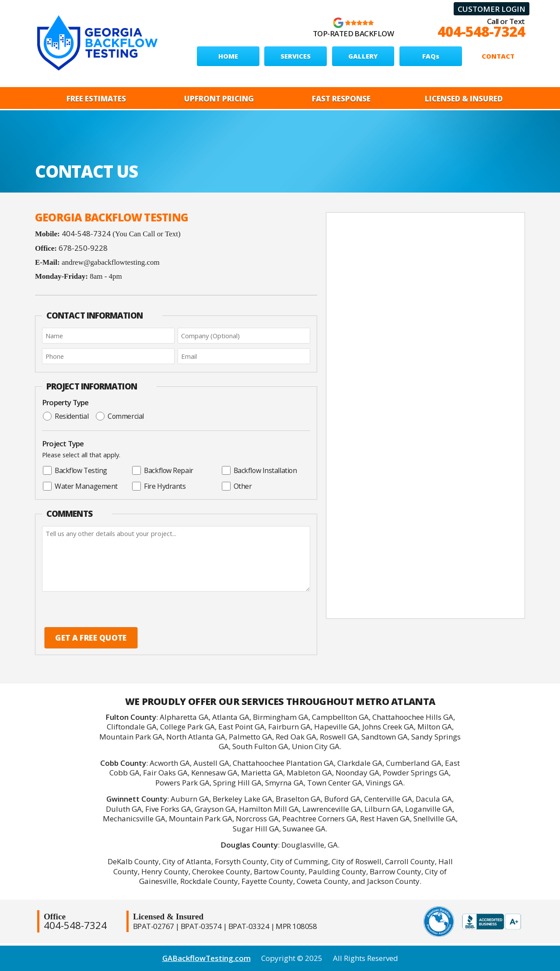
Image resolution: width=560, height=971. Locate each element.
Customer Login (492, 9)
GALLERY (363, 56)
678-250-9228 (83, 248)
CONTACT (498, 56)
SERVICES (296, 56)
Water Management (80, 486)
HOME (228, 56)
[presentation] (100, 609)
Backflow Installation (259, 470)
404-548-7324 (481, 31)
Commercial (120, 416)
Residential (66, 416)
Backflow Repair (163, 470)
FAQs (431, 56)
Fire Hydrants (159, 486)
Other (237, 486)
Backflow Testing (75, 470)
